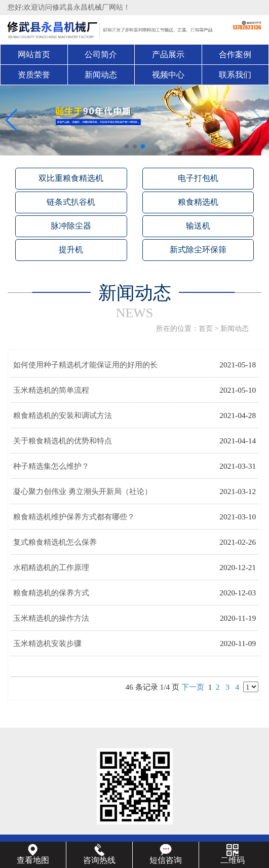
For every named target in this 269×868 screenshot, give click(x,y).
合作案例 (235, 54)
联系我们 (235, 75)
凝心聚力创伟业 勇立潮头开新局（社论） (83, 491)
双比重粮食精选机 (71, 178)
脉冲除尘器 (71, 226)
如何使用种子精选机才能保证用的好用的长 (85, 365)
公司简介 (101, 54)
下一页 (193, 687)
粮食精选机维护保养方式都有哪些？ (74, 517)
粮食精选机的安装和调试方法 (63, 415)
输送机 (198, 226)
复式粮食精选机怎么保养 (55, 542)
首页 (206, 329)
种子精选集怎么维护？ (51, 466)
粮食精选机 (198, 202)
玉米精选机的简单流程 (51, 390)
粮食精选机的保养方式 (51, 593)
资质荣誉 (34, 75)
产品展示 (168, 54)
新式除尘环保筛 (198, 250)
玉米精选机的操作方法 (51, 618)
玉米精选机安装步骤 (47, 643)
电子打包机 (198, 178)
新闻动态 (101, 75)
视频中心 (168, 75)
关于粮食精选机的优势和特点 (63, 441)
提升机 (71, 250)
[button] (127, 146)
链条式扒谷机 (71, 202)
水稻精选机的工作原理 (51, 567)
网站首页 (34, 54)
